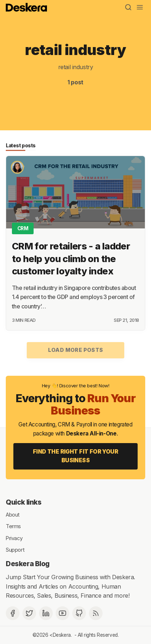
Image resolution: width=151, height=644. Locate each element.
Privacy (14, 538)
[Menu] (140, 7)
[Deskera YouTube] (62, 613)
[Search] (128, 7)
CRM (23, 228)
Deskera (62, 635)
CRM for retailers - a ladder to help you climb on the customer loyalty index (71, 259)
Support (15, 550)
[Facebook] (13, 613)
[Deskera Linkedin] (46, 613)
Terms (13, 526)
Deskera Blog (28, 564)
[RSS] (96, 613)
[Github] (79, 613)
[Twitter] (29, 613)
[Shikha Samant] (17, 167)
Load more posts (76, 350)
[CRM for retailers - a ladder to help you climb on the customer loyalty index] (75, 192)
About (13, 514)
